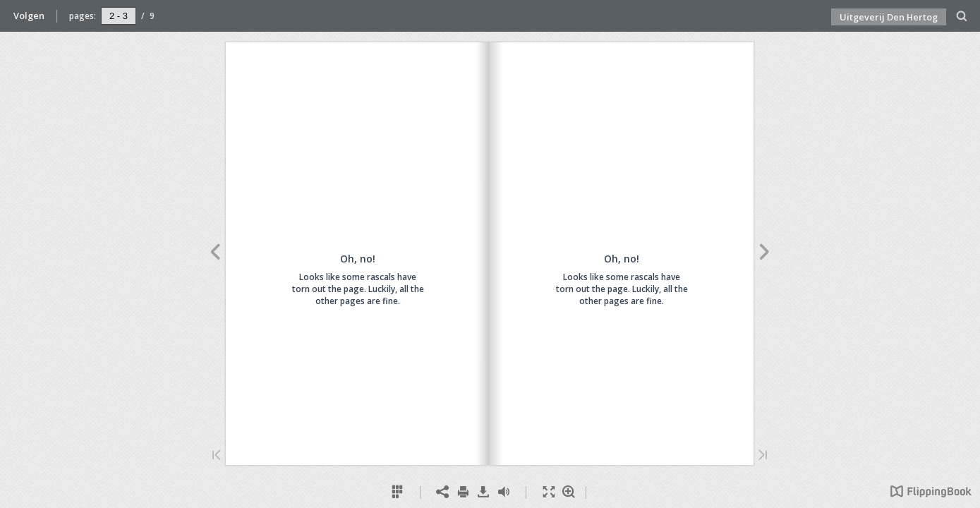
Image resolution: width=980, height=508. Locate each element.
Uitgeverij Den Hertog (889, 17)
